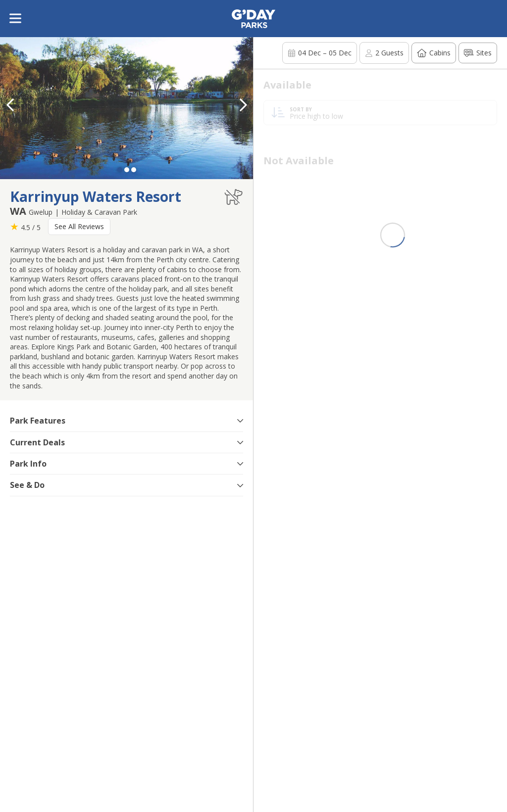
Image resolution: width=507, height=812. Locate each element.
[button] (243, 105)
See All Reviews (79, 226)
